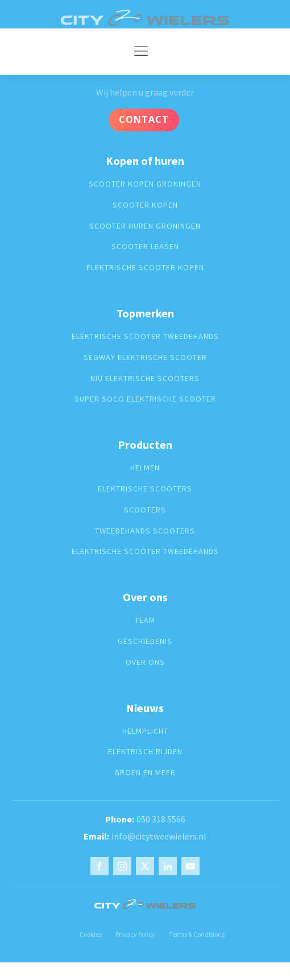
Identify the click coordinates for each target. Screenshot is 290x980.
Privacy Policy (135, 934)
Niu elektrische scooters (145, 379)
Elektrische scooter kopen (145, 268)
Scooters (145, 510)
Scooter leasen (145, 247)
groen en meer (145, 773)
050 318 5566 (161, 819)
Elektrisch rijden (145, 752)
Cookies (91, 934)
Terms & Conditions (197, 934)
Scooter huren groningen (145, 226)
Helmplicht (145, 731)
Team (145, 620)
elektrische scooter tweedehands (145, 336)
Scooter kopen (145, 205)
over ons (145, 662)
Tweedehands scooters (145, 531)
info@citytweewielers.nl (159, 836)
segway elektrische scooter (145, 357)
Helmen (145, 468)
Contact (144, 119)
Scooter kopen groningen (145, 184)
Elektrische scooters (145, 489)
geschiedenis (145, 641)
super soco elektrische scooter (145, 399)
